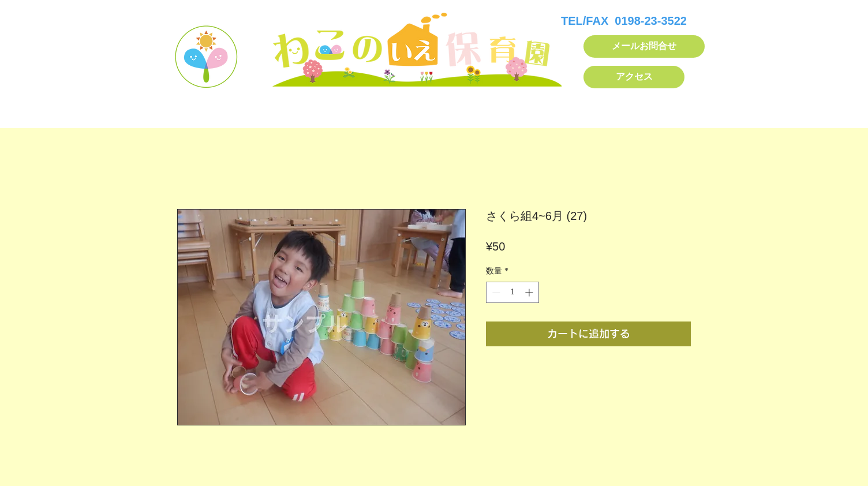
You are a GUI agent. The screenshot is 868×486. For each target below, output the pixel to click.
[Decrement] (495, 292)
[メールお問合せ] (644, 46)
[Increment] (530, 292)
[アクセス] (634, 77)
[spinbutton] (512, 292)
